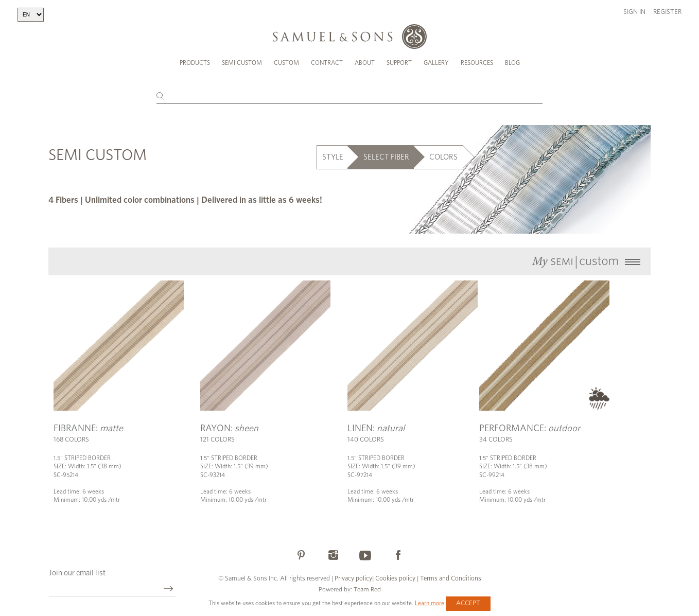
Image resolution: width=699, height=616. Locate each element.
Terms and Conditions (450, 579)
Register (667, 12)
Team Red (367, 590)
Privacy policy (353, 579)
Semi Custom (242, 63)
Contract (327, 63)
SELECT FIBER (386, 157)
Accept (468, 603)
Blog (512, 63)
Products (195, 63)
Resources (477, 63)
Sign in (634, 12)
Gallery (436, 63)
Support (399, 63)
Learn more (430, 603)
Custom (286, 63)
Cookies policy (395, 579)
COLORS (443, 157)
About (365, 63)
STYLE (333, 157)
